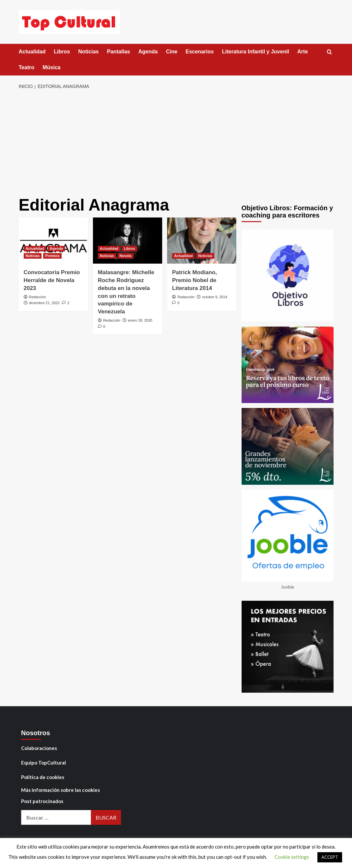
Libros (62, 52)
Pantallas (118, 52)
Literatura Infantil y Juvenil (255, 52)
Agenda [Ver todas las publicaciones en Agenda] (56, 248)
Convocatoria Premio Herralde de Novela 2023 (52, 280)
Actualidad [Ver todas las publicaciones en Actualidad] (35, 248)
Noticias (88, 52)
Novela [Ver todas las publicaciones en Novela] (126, 256)
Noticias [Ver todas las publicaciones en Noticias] (33, 256)
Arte (303, 52)
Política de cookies (43, 777)
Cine (172, 52)
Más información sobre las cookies (60, 790)
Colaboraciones (39, 748)
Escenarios (200, 52)
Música (51, 67)
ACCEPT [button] (330, 857)
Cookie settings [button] (292, 857)
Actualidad (32, 52)
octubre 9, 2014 (215, 297)
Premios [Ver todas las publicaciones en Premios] (52, 256)
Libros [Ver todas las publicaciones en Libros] (130, 248)
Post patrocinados (42, 801)
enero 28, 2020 (140, 320)
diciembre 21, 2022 (44, 303)
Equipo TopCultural (44, 763)
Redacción (38, 297)
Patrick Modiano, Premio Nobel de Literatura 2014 (194, 280)
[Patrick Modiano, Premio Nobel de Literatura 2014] (202, 241)
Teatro (27, 67)
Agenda (148, 52)
